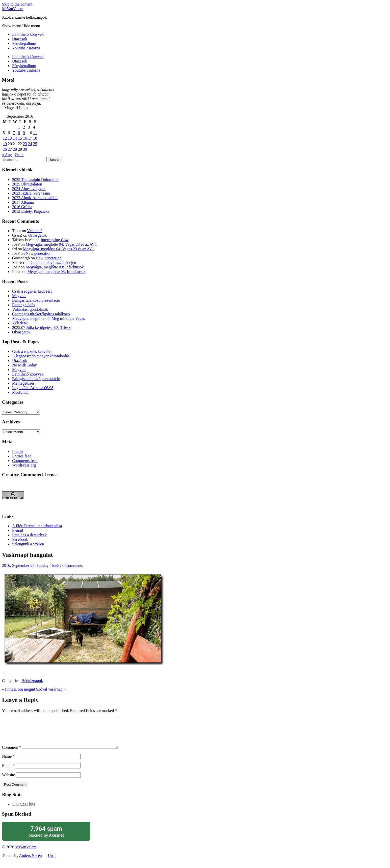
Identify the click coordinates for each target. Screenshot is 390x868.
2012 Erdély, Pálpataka (31, 211)
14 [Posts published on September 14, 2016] (15, 138)
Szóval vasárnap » (51, 689)
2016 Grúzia (22, 207)
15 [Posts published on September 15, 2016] (20, 138)
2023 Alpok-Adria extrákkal (35, 198)
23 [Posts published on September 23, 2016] (25, 144)
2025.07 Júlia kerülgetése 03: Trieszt (42, 328)
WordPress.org (24, 465)
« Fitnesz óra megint (19, 689)
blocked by (46, 837)
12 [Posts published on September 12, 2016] (5, 138)
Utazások (20, 39)
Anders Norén (31, 862)
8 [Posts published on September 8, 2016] (19, 133)
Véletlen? (35, 231)
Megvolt (19, 296)
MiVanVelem (13, 9)
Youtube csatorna (26, 48)
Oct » (19, 155)
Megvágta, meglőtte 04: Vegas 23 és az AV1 (61, 244)
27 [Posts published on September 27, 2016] (10, 149)
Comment (11, 753)
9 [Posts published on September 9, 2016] (24, 133)
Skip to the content (17, 4)
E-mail (18, 530)
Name (8, 762)
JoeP (56, 565)
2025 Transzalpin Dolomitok (35, 180)
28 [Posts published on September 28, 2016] (15, 149)
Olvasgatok (37, 235)
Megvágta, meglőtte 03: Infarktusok (55, 267)
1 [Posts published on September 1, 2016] (19, 127)
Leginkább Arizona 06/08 (33, 388)
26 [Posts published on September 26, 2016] (5, 149)
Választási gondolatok (30, 309)
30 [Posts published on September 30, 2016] (25, 149)
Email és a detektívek (29, 535)
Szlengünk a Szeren (28, 544)
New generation (39, 253)
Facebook (20, 539)
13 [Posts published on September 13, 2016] (10, 138)
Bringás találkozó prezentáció (36, 300)
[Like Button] (4, 673)
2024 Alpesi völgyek (29, 189)
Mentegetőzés (23, 383)
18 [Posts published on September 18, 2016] (35, 138)
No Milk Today (24, 365)
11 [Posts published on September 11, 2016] (35, 133)
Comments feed (25, 461)
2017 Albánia (23, 202)
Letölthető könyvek (28, 34)
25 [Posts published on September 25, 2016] (35, 144)
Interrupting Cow (55, 240)
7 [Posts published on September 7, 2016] (14, 133)
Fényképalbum (24, 43)
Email (8, 772)
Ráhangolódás (24, 305)
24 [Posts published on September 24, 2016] (30, 144)
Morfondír (21, 392)
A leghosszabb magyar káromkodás (41, 356)
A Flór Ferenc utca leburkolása (37, 526)
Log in (17, 452)
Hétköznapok (32, 681)
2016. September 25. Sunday (25, 565)
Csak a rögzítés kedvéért (32, 291)
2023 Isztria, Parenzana (31, 193)
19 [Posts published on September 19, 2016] (5, 144)
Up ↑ (52, 862)
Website (8, 781)
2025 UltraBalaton (27, 184)
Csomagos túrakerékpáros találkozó (41, 314)
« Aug (7, 155)
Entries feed (22, 456)
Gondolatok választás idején (53, 262)
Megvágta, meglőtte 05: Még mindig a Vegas (48, 318)
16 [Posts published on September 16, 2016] (25, 138)
